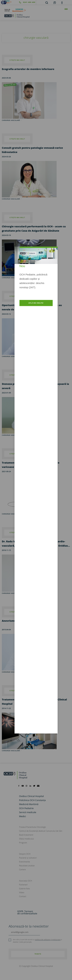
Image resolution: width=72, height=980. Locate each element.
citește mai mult (17, 217)
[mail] (38, 786)
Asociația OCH (26, 881)
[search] (47, 3)
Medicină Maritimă (29, 804)
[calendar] (55, 3)
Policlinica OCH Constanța (32, 800)
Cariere (22, 870)
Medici (22, 816)
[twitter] (34, 786)
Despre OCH (25, 854)
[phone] (21, 2)
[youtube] (23, 786)
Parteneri (23, 885)
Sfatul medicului (26, 839)
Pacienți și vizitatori (28, 858)
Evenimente (24, 862)
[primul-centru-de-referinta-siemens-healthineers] (36, 10)
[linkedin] (30, 786)
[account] (62, 3)
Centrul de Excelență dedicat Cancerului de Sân (41, 831)
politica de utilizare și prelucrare (48, 940)
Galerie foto (24, 889)
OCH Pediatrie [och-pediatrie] (26, 808)
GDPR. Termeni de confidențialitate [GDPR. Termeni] (27, 912)
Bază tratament (26, 835)
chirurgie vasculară (11, 199)
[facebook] (19, 786)
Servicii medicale (28, 812)
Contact (23, 896)
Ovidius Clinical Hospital (31, 796)
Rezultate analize (27, 866)
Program (23, 843)
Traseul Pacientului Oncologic (33, 827)
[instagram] (26, 786)
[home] (36, 16)
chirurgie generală (10, 356)
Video (22, 892)
